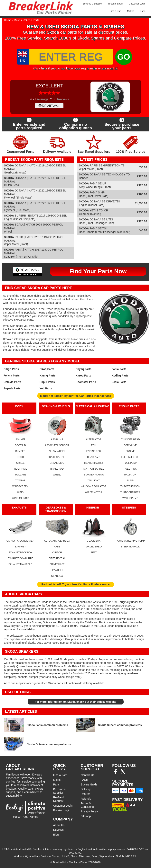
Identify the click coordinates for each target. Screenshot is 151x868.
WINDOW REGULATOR (94, 486)
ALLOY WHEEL (57, 451)
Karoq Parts (83, 376)
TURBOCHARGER (130, 492)
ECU (94, 445)
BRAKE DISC (57, 463)
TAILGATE (20, 475)
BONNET (20, 439)
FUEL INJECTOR (130, 457)
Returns (85, 794)
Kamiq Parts (48, 376)
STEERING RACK (130, 547)
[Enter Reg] (71, 57)
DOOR (20, 457)
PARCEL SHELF (94, 547)
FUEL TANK (130, 469)
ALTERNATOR (94, 439)
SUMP (130, 481)
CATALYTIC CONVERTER (20, 541)
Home (8, 20)
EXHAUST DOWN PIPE (20, 558)
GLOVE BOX (94, 541)
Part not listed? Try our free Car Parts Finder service (76, 584)
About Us (59, 825)
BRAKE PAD (57, 469)
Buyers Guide (89, 784)
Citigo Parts (11, 369)
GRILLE (20, 463)
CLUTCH (57, 553)
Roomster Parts (86, 382)
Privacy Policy (89, 811)
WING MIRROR (20, 498)
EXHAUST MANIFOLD (20, 564)
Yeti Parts (46, 388)
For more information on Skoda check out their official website (75, 702)
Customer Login (137, 4)
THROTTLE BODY (130, 486)
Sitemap (86, 816)
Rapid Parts (47, 382)
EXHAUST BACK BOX (20, 553)
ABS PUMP (57, 439)
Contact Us (87, 775)
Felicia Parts (12, 376)
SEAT (94, 553)
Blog (56, 835)
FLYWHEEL (57, 570)
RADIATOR (130, 475)
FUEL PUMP (130, 463)
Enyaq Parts (84, 369)
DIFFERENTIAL (57, 558)
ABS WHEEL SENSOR (57, 445)
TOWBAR (20, 481)
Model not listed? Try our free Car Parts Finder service (75, 396)
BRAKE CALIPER (57, 457)
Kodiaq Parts (120, 376)
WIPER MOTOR (94, 492)
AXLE (57, 547)
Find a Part (115, 11)
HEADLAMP (94, 457)
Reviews (58, 830)
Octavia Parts (12, 382)
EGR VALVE (130, 445)
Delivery (86, 789)
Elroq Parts (47, 369)
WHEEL (57, 475)
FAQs (84, 780)
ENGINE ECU (94, 451)
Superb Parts (12, 388)
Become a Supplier (93, 4)
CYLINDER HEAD (130, 439)
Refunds (86, 799)
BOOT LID (20, 445)
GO (124, 57)
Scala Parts (119, 382)
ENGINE (130, 451)
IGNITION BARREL (94, 469)
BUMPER (20, 451)
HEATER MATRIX (94, 463)
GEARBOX (57, 576)
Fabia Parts (119, 369)
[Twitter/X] (123, 773)
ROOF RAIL (20, 469)
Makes (131, 11)
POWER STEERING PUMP (130, 541)
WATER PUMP (130, 498)
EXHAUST (20, 547)
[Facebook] (116, 773)
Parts (143, 11)
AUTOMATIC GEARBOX (57, 541)
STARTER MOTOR (94, 475)
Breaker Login (116, 4)
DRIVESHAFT (57, 564)
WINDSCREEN (20, 486)
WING (20, 492)
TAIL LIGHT (94, 481)
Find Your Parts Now (98, 271)
